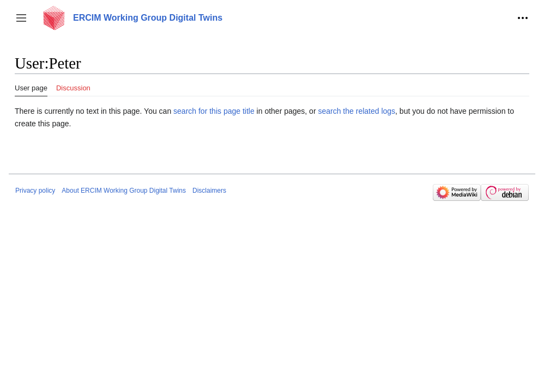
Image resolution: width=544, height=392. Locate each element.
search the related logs (356, 111)
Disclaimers (209, 191)
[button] (21, 18)
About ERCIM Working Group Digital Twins (124, 191)
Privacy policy (35, 191)
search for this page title (214, 111)
